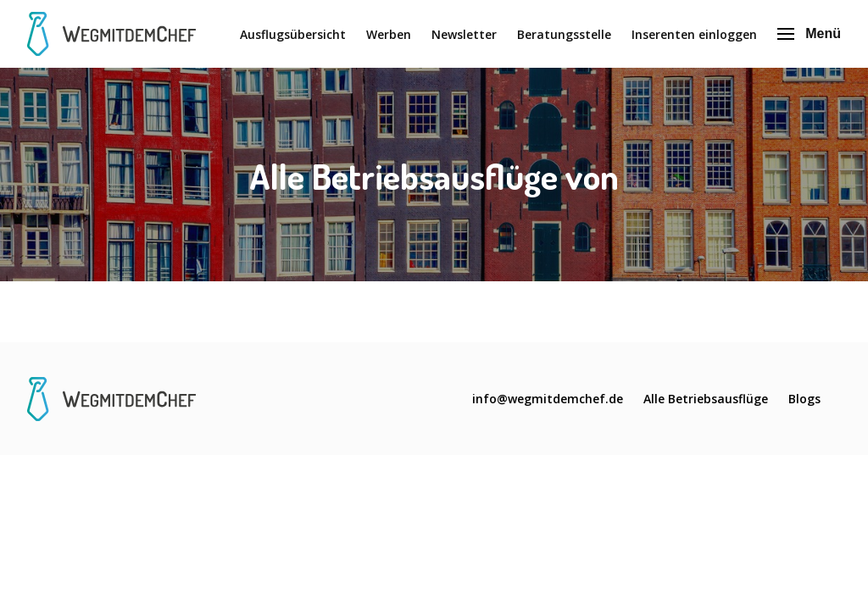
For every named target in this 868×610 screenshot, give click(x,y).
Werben (389, 34)
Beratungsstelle (564, 34)
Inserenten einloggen (694, 34)
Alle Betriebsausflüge (706, 399)
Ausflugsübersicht (293, 34)
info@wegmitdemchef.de (548, 399)
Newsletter (464, 34)
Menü (809, 33)
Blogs (804, 399)
